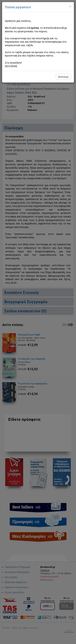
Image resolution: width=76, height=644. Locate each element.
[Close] (70, 6)
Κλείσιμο (63, 77)
